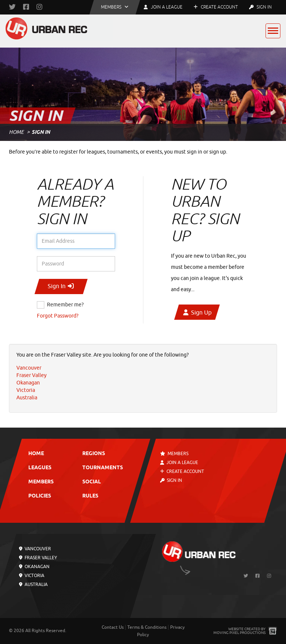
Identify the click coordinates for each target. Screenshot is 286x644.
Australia (33, 585)
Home (16, 132)
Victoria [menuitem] (26, 390)
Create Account (216, 7)
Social (92, 482)
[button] (115, 7)
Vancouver (35, 549)
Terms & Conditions (147, 627)
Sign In (260, 7)
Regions (94, 454)
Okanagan (34, 567)
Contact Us (113, 627)
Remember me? (65, 305)
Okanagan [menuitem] (28, 383)
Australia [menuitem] (27, 398)
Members (41, 482)
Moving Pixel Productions (239, 633)
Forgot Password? (58, 316)
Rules (90, 496)
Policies (40, 496)
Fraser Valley (38, 558)
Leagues (40, 468)
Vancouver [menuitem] (29, 368)
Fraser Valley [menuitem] (31, 375)
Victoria (32, 576)
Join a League (179, 463)
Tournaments (103, 468)
